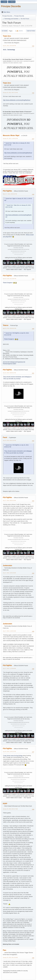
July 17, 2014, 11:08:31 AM (9, 631)
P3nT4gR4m (7, 191)
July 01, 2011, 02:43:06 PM (9, 46)
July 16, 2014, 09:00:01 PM (9, 373)
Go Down (5, 31)
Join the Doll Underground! (10, 362)
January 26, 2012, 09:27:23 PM (10, 93)
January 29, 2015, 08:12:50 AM (10, 957)
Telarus (6, 325)
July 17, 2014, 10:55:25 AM (9, 573)
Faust (5, 437)
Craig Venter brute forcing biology (13, 755)
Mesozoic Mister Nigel (11, 135)
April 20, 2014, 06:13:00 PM (9, 279)
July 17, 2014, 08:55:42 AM (9, 501)
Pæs (5, 950)
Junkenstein (7, 566)
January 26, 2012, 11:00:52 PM (10, 138)
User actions (31, 31)
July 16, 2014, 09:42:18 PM (9, 440)
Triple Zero (7, 36)
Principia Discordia (11, 6)
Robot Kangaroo (8, 282)
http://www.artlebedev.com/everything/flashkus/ (17, 100)
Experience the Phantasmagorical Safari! (14, 363)
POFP (5, 804)
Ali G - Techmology (9, 50)
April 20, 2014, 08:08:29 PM (9, 328)
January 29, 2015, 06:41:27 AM (10, 809)
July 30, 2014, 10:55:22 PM (9, 752)
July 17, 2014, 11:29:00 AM (9, 668)
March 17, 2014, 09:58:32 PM (10, 194)
